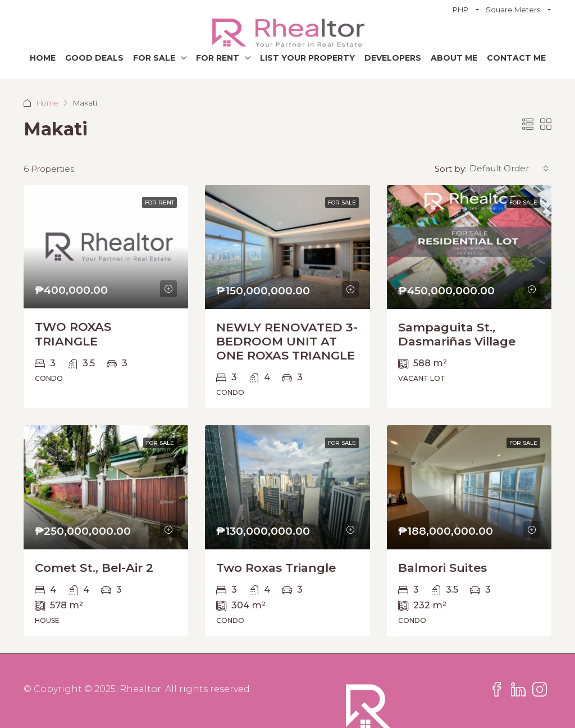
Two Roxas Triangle (276, 568)
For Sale (154, 58)
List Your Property (307, 58)
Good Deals (94, 58)
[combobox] (509, 169)
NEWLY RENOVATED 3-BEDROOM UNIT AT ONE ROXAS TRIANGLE (287, 341)
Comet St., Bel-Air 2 (94, 568)
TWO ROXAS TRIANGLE (73, 334)
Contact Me (516, 58)
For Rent (218, 58)
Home (43, 58)
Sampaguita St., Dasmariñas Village (457, 334)
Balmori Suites (442, 568)
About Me (454, 58)
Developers (393, 58)
